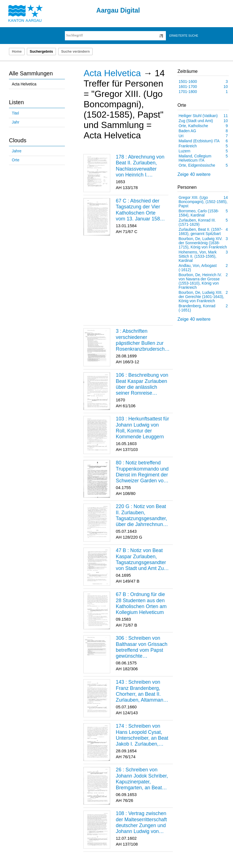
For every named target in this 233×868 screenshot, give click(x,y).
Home (17, 52)
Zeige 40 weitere (194, 174)
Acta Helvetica (24, 84)
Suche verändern (75, 52)
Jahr (16, 122)
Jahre (17, 151)
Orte (16, 160)
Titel (15, 113)
